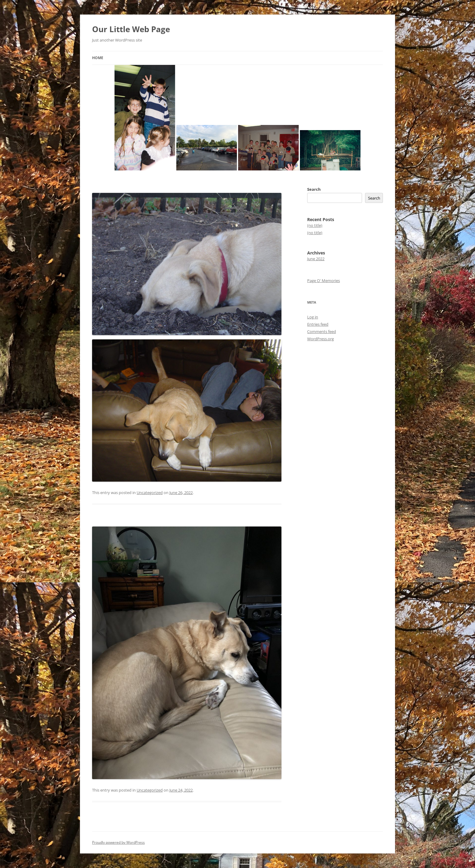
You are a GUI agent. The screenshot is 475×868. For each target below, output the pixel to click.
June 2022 (316, 259)
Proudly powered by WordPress (118, 842)
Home (98, 58)
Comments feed (322, 331)
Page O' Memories (324, 281)
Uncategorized (150, 493)
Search (314, 189)
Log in (313, 317)
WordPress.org (321, 339)
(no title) (315, 225)
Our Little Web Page (131, 29)
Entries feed (318, 324)
